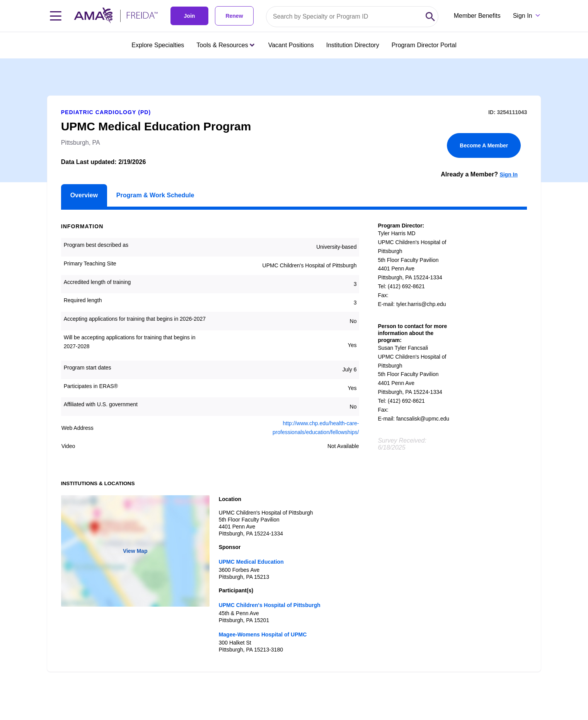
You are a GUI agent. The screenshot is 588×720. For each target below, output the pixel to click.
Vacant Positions (291, 45)
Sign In (509, 174)
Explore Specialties (158, 45)
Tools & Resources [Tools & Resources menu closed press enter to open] (225, 45)
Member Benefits (477, 16)
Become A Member (484, 145)
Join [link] (190, 16)
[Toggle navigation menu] (56, 16)
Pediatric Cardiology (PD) (106, 112)
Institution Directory (353, 45)
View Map (135, 551)
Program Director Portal (424, 45)
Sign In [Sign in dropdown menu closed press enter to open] (523, 16)
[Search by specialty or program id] (344, 17)
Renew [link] (234, 16)
